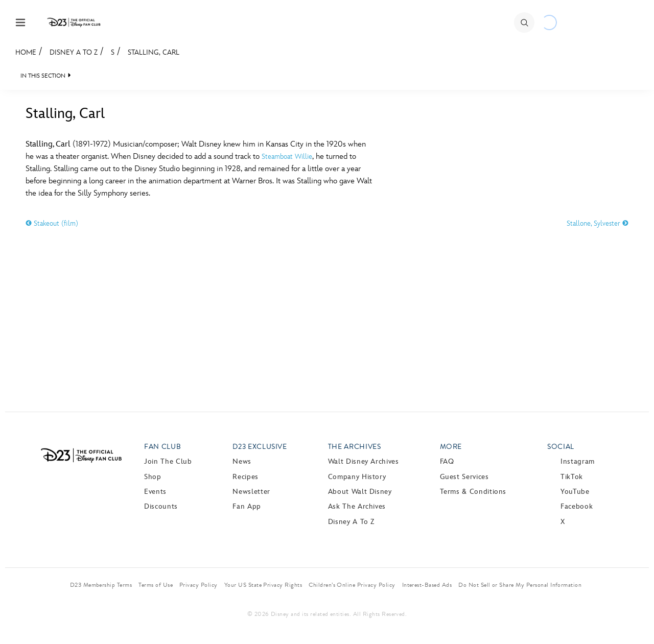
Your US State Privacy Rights (263, 585)
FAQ (447, 461)
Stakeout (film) (52, 223)
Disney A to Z (74, 52)
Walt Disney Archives (364, 461)
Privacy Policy (198, 585)
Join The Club (168, 461)
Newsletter (251, 492)
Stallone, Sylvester (598, 223)
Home (26, 52)
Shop (153, 477)
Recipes (245, 477)
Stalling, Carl (154, 52)
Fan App (247, 506)
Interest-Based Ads (427, 585)
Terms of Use (156, 585)
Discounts (161, 506)
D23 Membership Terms (101, 585)
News (242, 461)
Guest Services (464, 477)
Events (155, 492)
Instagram (578, 461)
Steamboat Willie (287, 157)
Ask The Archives (357, 506)
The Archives (355, 447)
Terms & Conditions (473, 492)
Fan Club (162, 447)
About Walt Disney (360, 492)
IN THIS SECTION (43, 76)
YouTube (575, 492)
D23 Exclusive (260, 447)
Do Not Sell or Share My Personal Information (520, 585)
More (451, 447)
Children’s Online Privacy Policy (352, 585)
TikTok (572, 477)
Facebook (577, 506)
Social (561, 447)
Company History (357, 477)
